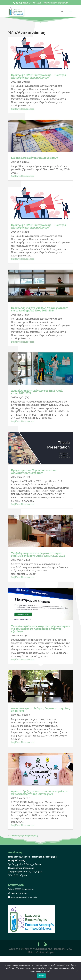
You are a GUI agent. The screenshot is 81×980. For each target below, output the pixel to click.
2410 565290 (16, 893)
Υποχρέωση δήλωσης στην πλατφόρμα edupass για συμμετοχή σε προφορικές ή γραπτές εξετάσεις (40, 629)
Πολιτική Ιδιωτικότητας (41, 952)
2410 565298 (35, 3)
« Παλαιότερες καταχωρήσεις (23, 836)
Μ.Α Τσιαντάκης (57, 949)
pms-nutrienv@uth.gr (20, 897)
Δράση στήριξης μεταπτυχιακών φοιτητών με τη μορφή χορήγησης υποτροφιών (39, 792)
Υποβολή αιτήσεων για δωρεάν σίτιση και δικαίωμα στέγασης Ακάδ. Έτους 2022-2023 (38, 554)
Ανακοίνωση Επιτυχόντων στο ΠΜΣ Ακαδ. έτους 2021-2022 (37, 392)
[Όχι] (77, 971)
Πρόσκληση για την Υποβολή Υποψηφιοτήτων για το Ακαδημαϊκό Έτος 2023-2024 (39, 309)
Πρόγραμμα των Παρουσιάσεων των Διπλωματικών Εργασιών (34, 471)
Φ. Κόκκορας (40, 949)
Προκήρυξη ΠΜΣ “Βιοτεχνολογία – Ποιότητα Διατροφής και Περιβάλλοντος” (39, 76)
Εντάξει (41, 976)
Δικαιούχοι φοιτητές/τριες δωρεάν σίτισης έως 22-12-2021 (40, 710)
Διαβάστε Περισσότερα (23, 109)
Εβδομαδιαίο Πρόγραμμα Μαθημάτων (34, 158)
